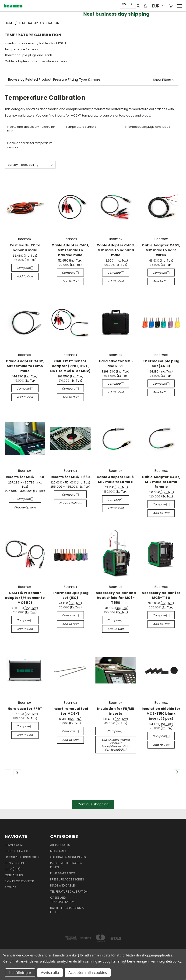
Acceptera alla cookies (88, 973)
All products (60, 845)
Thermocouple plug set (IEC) (70, 595)
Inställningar (20, 973)
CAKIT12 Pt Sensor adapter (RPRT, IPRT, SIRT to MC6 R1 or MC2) (70, 366)
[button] (92, 80)
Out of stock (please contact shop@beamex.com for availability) (116, 745)
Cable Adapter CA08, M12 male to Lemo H (116, 479)
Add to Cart (25, 276)
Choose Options (25, 507)
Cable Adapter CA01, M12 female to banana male (70, 250)
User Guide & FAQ (17, 851)
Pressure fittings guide (22, 857)
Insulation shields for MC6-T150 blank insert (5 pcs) (161, 714)
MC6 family (58, 851)
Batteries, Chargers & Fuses (67, 910)
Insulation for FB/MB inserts (116, 711)
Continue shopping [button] (93, 804)
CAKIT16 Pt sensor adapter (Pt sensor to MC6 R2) (25, 598)
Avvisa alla (50, 973)
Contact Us (14, 875)
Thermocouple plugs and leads (29, 55)
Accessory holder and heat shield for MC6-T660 (116, 598)
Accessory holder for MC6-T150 (161, 595)
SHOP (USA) (13, 869)
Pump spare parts (63, 873)
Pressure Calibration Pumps (66, 865)
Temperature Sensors (21, 49)
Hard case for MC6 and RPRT (116, 364)
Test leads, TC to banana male (25, 248)
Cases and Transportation (62, 900)
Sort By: (13, 165)
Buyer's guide (15, 863)
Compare (25, 268)
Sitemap (10, 887)
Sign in (10, 881)
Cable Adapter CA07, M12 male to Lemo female (161, 482)
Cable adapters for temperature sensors (36, 61)
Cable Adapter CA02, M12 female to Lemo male (25, 366)
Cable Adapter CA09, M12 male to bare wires (161, 250)
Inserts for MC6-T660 (70, 477)
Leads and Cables (63, 885)
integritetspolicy (169, 961)
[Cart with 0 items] (171, 6)
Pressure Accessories (67, 879)
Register (28, 881)
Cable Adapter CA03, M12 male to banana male (116, 250)
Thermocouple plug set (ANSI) (161, 364)
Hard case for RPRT (25, 709)
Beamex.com (14, 845)
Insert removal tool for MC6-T (70, 711)
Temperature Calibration (69, 892)
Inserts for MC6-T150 (25, 477)
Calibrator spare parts (68, 857)
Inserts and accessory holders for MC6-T (35, 43)
